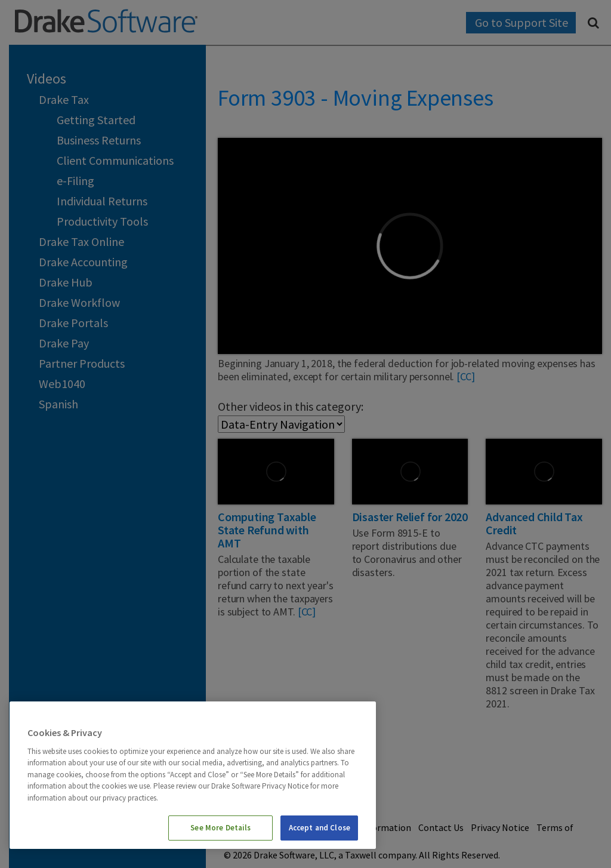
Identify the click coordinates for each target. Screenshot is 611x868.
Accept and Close (320, 828)
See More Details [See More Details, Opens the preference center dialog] (220, 828)
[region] (193, 775)
